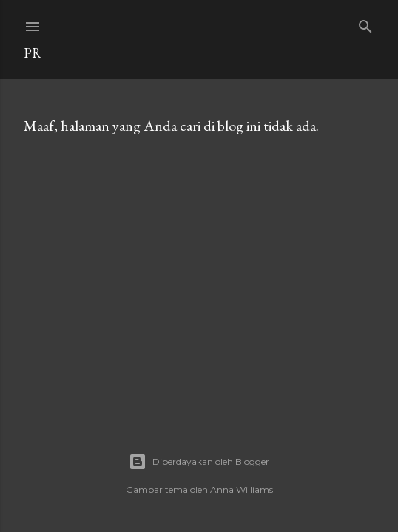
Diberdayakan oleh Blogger (199, 462)
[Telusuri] (365, 23)
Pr (33, 53)
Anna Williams (242, 490)
